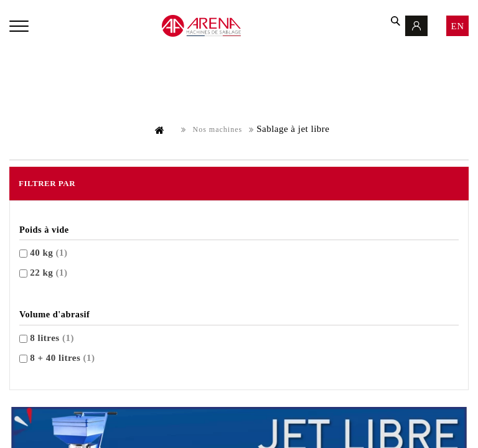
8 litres (52, 338)
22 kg (49, 273)
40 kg (49, 253)
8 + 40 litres (62, 358)
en (458, 26)
